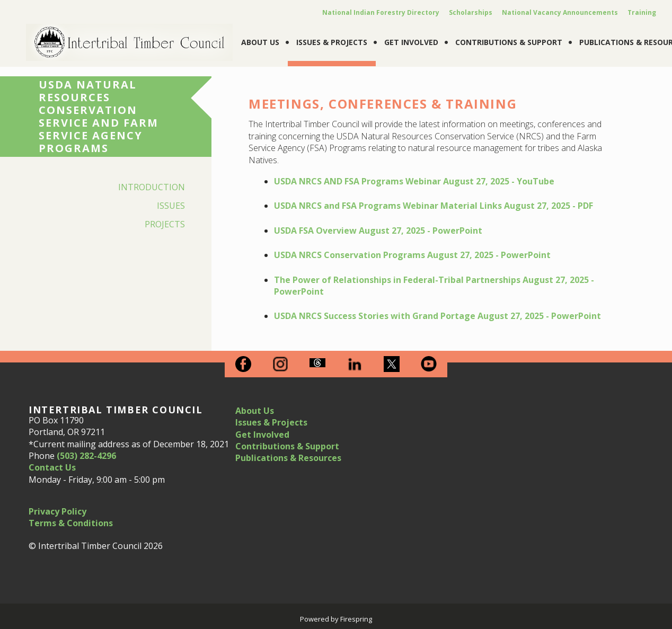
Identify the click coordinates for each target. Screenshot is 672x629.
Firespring (356, 619)
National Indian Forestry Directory (381, 12)
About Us (260, 42)
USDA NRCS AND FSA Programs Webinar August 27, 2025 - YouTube (414, 181)
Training (642, 12)
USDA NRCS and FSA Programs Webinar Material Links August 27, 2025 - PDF (434, 206)
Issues (171, 206)
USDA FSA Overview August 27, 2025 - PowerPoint (378, 231)
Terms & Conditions (71, 523)
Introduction (152, 187)
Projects (165, 224)
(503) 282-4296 (86, 456)
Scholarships (471, 12)
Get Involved (411, 42)
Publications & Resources (288, 458)
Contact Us (52, 467)
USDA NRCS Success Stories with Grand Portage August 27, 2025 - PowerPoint (437, 316)
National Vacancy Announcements (560, 12)
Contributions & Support (509, 42)
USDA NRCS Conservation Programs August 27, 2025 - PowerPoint (412, 255)
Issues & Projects (332, 42)
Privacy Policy (58, 511)
